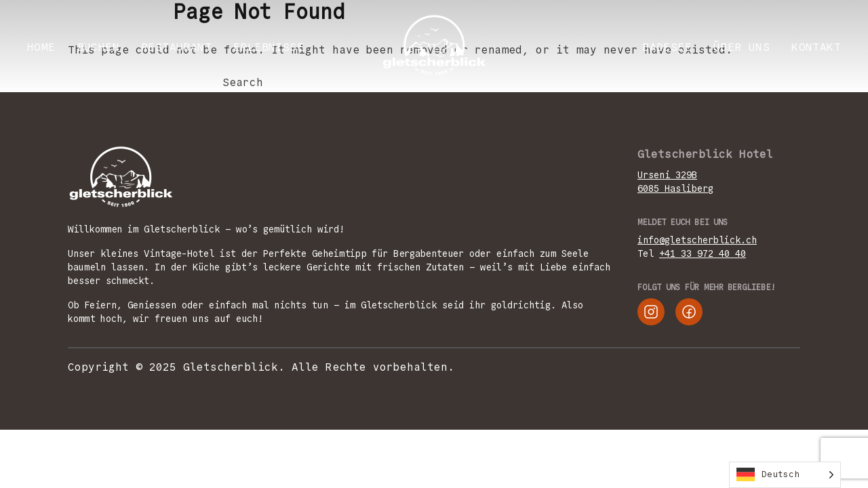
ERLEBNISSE (269, 47)
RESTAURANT (176, 47)
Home (41, 47)
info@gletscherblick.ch (697, 240)
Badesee (667, 47)
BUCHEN (98, 47)
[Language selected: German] (785, 475)
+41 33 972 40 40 (703, 253)
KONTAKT (816, 47)
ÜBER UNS (742, 47)
